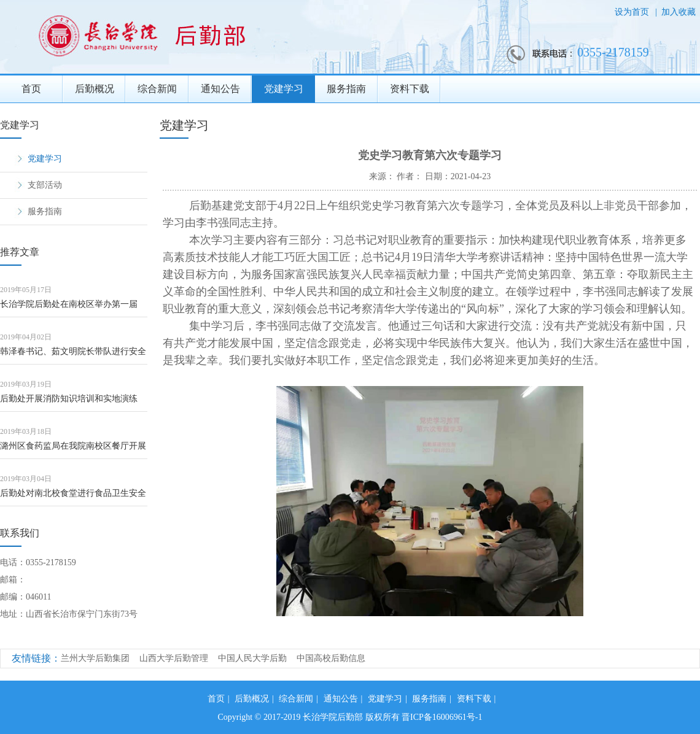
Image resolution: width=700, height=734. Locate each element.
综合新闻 (157, 89)
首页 (31, 89)
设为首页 (633, 12)
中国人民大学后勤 (252, 658)
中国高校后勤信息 (331, 658)
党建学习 (284, 89)
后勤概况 (95, 89)
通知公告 (220, 89)
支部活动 (45, 185)
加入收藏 (679, 12)
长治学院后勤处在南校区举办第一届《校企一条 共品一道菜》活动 (69, 308)
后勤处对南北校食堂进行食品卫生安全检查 (73, 497)
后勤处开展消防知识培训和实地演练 (69, 399)
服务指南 (346, 89)
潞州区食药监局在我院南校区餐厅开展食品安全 (73, 450)
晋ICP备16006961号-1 (442, 717)
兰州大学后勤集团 (95, 658)
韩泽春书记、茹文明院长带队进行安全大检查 (73, 356)
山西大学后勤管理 (174, 658)
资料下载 (410, 89)
